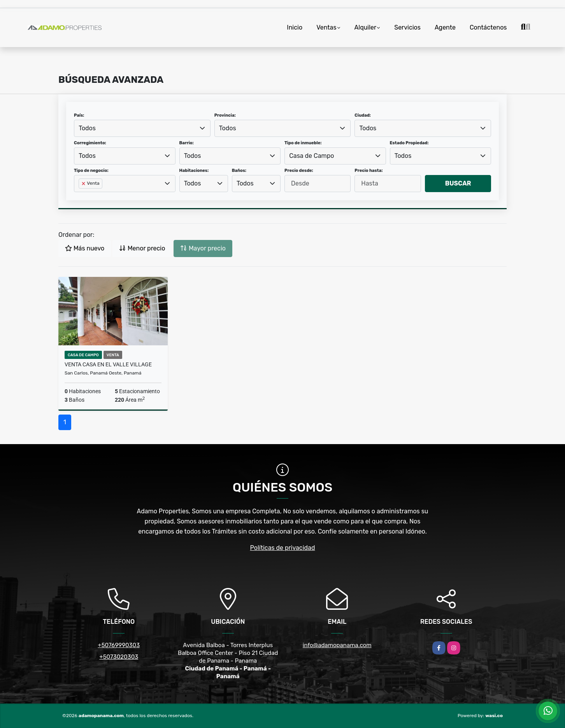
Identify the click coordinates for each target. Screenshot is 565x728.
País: (79, 115)
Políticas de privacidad (283, 548)
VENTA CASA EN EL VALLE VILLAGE (108, 364)
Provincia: (225, 115)
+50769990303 (119, 645)
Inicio (295, 27)
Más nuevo (85, 248)
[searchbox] (81, 196)
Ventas (326, 27)
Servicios (407, 27)
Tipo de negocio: (91, 171)
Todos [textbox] (87, 128)
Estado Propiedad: (409, 143)
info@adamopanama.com (337, 645)
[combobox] (142, 128)
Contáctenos (488, 27)
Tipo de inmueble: (303, 143)
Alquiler (366, 27)
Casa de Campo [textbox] (311, 156)
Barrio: (187, 143)
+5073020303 (119, 657)
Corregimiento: (90, 143)
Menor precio (142, 248)
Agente (445, 27)
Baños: (239, 171)
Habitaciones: (194, 171)
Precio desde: (299, 171)
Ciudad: (363, 115)
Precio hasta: (368, 171)
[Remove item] (84, 184)
